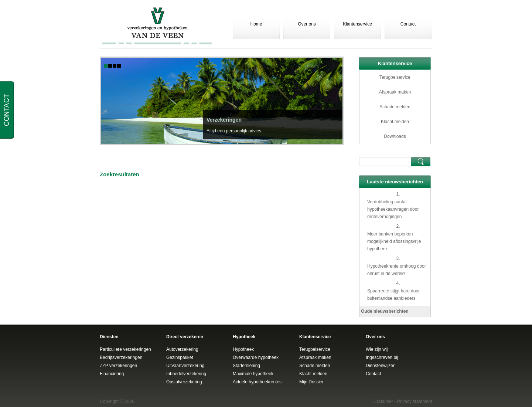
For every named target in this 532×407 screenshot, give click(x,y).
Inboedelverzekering (186, 374)
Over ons (307, 24)
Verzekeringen (224, 120)
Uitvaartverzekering (185, 366)
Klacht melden (395, 122)
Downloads (395, 136)
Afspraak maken (395, 92)
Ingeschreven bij (382, 357)
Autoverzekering (182, 349)
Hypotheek (243, 349)
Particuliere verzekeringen (125, 349)
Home (256, 24)
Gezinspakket (180, 357)
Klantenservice (357, 24)
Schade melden (395, 107)
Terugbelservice (395, 77)
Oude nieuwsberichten (385, 311)
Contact (408, 24)
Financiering (112, 374)
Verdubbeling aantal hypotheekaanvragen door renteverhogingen (393, 209)
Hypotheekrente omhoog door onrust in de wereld (397, 270)
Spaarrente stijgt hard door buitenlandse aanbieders (393, 295)
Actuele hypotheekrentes (257, 382)
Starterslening (246, 366)
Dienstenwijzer (380, 366)
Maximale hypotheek (253, 374)
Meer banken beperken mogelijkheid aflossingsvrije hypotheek (394, 241)
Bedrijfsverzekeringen (121, 357)
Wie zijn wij (377, 349)
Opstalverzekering (184, 382)
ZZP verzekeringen (118, 366)
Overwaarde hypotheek (256, 357)
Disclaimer (383, 401)
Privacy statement (415, 401)
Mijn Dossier (311, 382)
